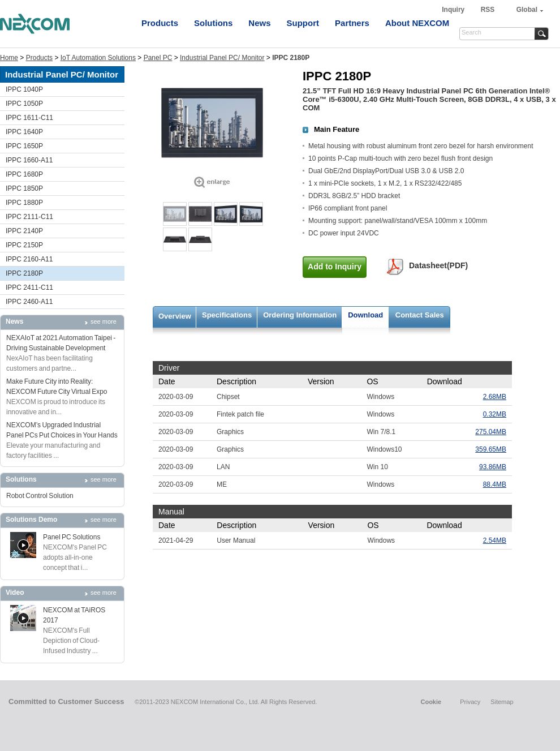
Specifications (227, 315)
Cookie (431, 702)
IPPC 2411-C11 (29, 287)
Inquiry (454, 10)
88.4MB (495, 484)
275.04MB (491, 432)
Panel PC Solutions (72, 537)
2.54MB (495, 540)
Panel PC (158, 58)
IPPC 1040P (24, 89)
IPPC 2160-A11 (29, 259)
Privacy (470, 702)
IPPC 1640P (24, 132)
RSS (488, 10)
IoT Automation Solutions (98, 58)
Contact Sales (420, 315)
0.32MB (495, 414)
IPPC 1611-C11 (29, 118)
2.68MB (495, 397)
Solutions (213, 23)
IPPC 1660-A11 (29, 160)
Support (303, 23)
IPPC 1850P (24, 188)
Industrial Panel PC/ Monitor (222, 58)
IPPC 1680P (24, 174)
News (259, 23)
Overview (175, 316)
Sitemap (502, 702)
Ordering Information (300, 315)
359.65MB (491, 449)
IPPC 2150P (24, 245)
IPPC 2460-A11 (29, 302)
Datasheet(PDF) (438, 265)
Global (527, 10)
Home (9, 58)
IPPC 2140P (24, 231)
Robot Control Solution (40, 496)
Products (160, 23)
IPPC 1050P (24, 104)
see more (104, 321)
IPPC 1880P (24, 203)
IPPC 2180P (24, 273)
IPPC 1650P (24, 146)
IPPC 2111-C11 (29, 217)
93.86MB (493, 467)
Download (365, 315)
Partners (352, 23)
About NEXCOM (417, 23)
